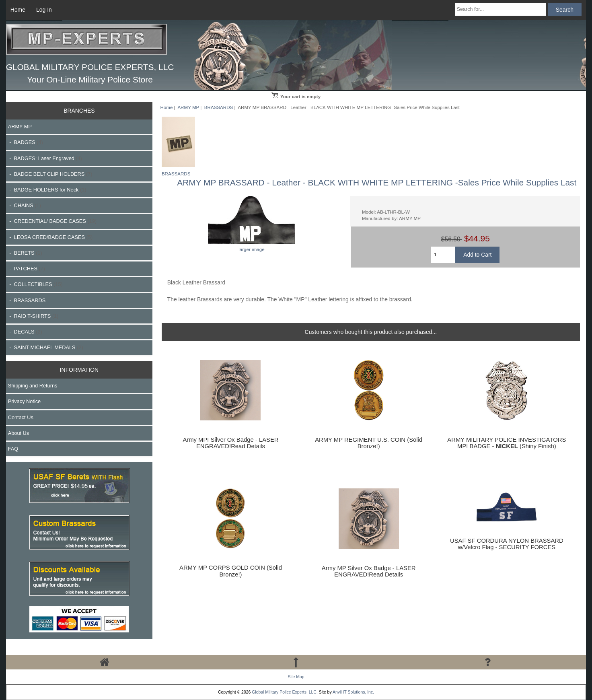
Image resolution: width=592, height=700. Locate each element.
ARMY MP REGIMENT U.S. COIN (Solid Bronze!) (369, 443)
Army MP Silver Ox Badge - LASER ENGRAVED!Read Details (369, 571)
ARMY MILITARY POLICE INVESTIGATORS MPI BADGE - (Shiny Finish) (507, 443)
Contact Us (21, 417)
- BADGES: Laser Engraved (45, 158)
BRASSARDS (219, 107)
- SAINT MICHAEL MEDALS (46, 347)
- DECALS (25, 332)
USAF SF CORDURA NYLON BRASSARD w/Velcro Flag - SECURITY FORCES (507, 544)
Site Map (296, 677)
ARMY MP (188, 107)
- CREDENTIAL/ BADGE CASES (52, 221)
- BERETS (25, 253)
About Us (18, 433)
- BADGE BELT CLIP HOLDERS (50, 174)
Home (18, 10)
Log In (44, 10)
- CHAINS (25, 205)
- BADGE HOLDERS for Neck (47, 190)
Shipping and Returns (33, 386)
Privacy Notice (24, 401)
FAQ (13, 449)
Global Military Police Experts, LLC (284, 692)
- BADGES (26, 142)
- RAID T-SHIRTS (33, 316)
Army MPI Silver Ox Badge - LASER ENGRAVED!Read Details (230, 443)
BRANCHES (79, 111)
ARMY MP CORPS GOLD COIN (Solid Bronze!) (231, 571)
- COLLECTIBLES (35, 284)
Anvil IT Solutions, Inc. (353, 692)
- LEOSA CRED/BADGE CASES (50, 237)
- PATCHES (27, 269)
